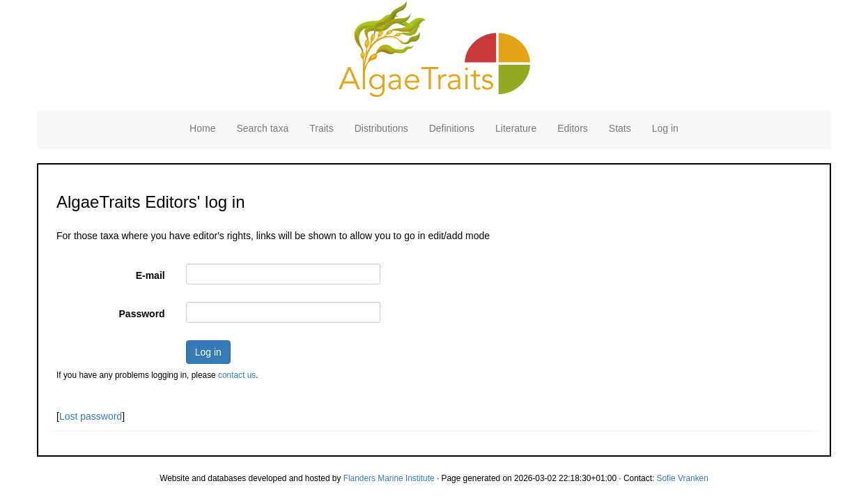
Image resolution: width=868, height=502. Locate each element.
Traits (321, 128)
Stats (620, 128)
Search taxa (262, 128)
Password (142, 314)
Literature (516, 128)
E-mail (150, 275)
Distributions (381, 128)
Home (202, 128)
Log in (665, 128)
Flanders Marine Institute (389, 478)
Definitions (452, 128)
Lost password (91, 416)
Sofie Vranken (683, 478)
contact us (237, 375)
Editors (573, 128)
